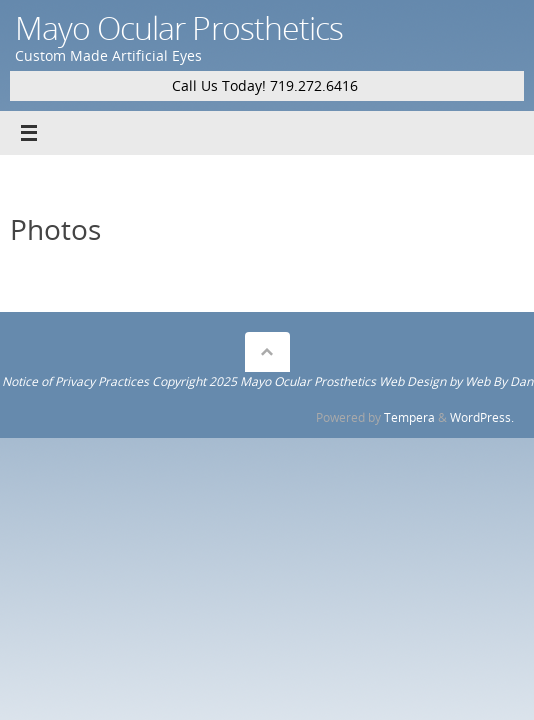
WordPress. (482, 417)
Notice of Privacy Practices (75, 381)
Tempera (409, 417)
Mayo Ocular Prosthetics (179, 27)
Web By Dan (499, 381)
